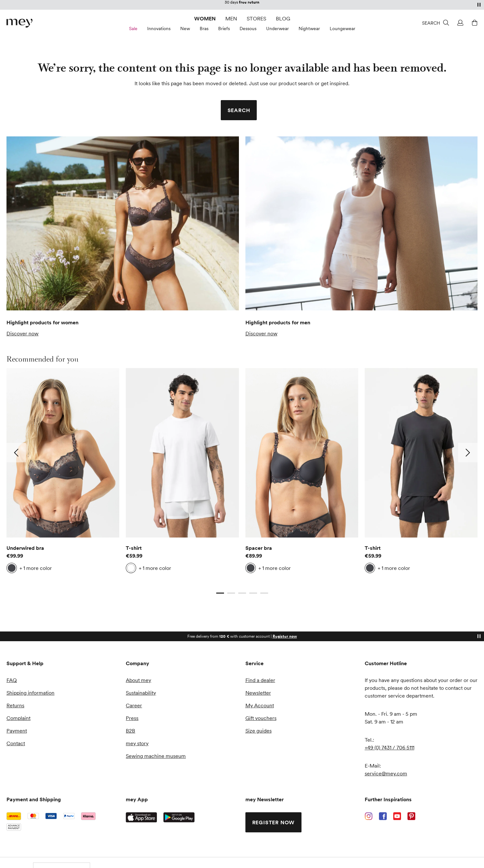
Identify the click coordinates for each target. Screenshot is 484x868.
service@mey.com (386, 773)
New (185, 29)
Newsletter (258, 693)
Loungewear (342, 29)
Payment (17, 731)
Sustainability (141, 693)
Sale (133, 29)
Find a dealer (260, 680)
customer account (269, 5)
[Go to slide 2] (231, 593)
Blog (283, 18)
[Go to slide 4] (253, 593)
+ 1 (36, 568)
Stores (256, 18)
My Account (260, 705)
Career (134, 705)
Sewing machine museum (156, 756)
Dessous (248, 29)
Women (205, 18)
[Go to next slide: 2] (468, 453)
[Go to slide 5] (264, 593)
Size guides (259, 731)
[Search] (436, 23)
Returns (15, 705)
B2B (130, 731)
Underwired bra (25, 548)
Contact (16, 743)
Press (132, 718)
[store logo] (19, 23)
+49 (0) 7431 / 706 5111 (390, 747)
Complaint (18, 718)
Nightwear (309, 29)
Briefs (224, 29)
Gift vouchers (261, 718)
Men (231, 18)
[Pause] (479, 5)
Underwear (277, 29)
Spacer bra (259, 548)
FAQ (12, 680)
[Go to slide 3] (242, 593)
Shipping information (30, 693)
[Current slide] (220, 593)
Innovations (159, 29)
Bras (204, 29)
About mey (138, 680)
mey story (137, 743)
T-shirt (134, 548)
